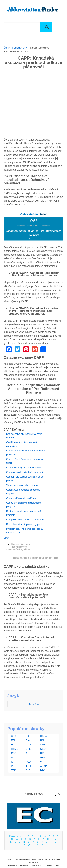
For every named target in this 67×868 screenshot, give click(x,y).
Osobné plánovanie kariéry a (21, 498)
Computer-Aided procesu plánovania (25, 520)
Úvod (6, 48)
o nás (56, 865)
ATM (28, 745)
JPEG (29, 766)
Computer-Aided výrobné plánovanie (25, 472)
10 (12, 839)
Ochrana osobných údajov (41, 865)
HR (42, 753)
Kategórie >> (16, 836)
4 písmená (16, 48)
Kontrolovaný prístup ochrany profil (24, 524)
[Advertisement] (33, 104)
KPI (13, 762)
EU (13, 745)
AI (27, 753)
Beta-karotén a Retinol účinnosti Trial (36, 558)
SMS (43, 745)
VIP (42, 762)
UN (42, 740)
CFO (14, 753)
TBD (14, 770)
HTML (14, 749)
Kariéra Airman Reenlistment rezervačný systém (18, 547)
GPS (43, 757)
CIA (28, 740)
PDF (14, 766)
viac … (8, 538)
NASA (44, 736)
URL (28, 749)
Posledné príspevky (34, 794)
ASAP (44, 766)
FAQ (28, 762)
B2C (43, 770)
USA (14, 736)
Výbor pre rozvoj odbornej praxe (23, 485)
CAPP (25, 48)
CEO (43, 749)
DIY (28, 757)
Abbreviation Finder (28, 859)
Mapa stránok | (45, 859)
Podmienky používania (18, 865)
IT (12, 757)
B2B (28, 770)
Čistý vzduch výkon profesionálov (23, 467)
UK (27, 736)
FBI (13, 740)
